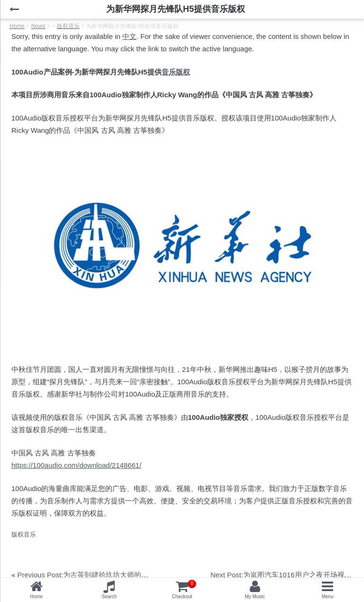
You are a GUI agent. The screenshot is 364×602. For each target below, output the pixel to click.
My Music (255, 597)
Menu (328, 597)
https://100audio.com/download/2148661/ (76, 465)
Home (36, 597)
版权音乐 (24, 534)
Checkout (184, 589)
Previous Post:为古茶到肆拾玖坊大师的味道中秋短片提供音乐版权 (122, 575)
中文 (129, 36)
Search (109, 597)
